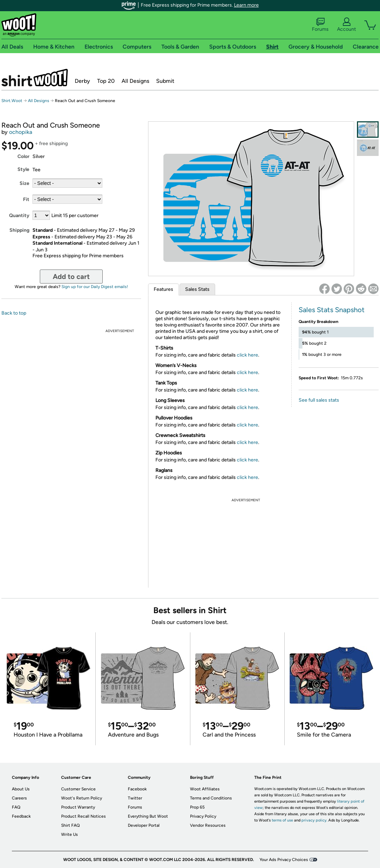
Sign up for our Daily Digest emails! (95, 287)
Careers (19, 798)
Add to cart (71, 277)
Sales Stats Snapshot (332, 310)
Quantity (19, 216)
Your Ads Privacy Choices (284, 860)
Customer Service (78, 789)
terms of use (282, 820)
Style (23, 169)
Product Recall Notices (83, 816)
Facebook (137, 789)
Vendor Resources (208, 825)
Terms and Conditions (211, 798)
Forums (320, 25)
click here (247, 355)
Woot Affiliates (205, 789)
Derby (82, 81)
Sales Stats (197, 289)
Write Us (70, 834)
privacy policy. (314, 820)
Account (346, 25)
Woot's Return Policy (82, 798)
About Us (21, 789)
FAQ (16, 807)
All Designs (135, 81)
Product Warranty (78, 807)
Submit (165, 81)
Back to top (14, 313)
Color (23, 156)
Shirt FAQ (70, 825)
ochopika (21, 132)
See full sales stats (319, 400)
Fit (26, 199)
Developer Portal (144, 825)
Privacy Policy (203, 816)
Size (24, 183)
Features (163, 289)
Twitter (135, 798)
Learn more (246, 5)
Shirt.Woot (35, 78)
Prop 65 (197, 807)
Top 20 (106, 81)
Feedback (21, 816)
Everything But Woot (148, 816)
